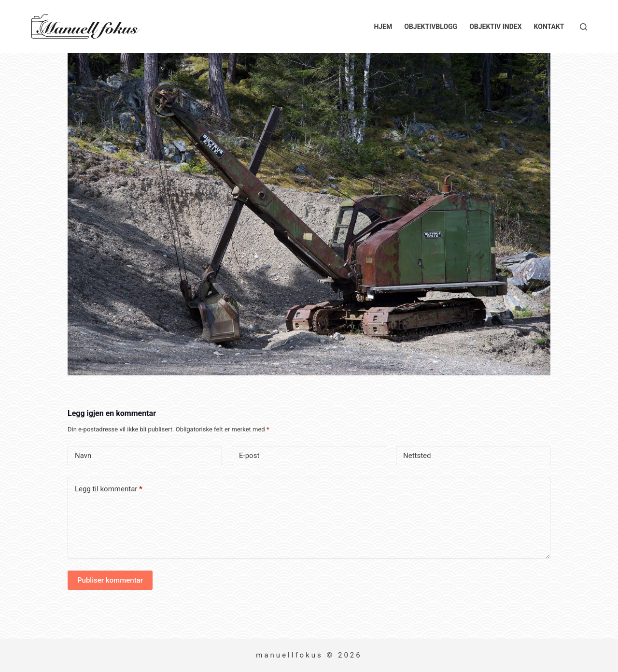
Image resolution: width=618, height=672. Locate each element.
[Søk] (583, 27)
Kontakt (549, 27)
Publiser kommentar (110, 580)
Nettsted (417, 456)
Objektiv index (495, 27)
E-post (249, 456)
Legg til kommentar (109, 489)
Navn (83, 456)
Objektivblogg (431, 27)
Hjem (383, 27)
